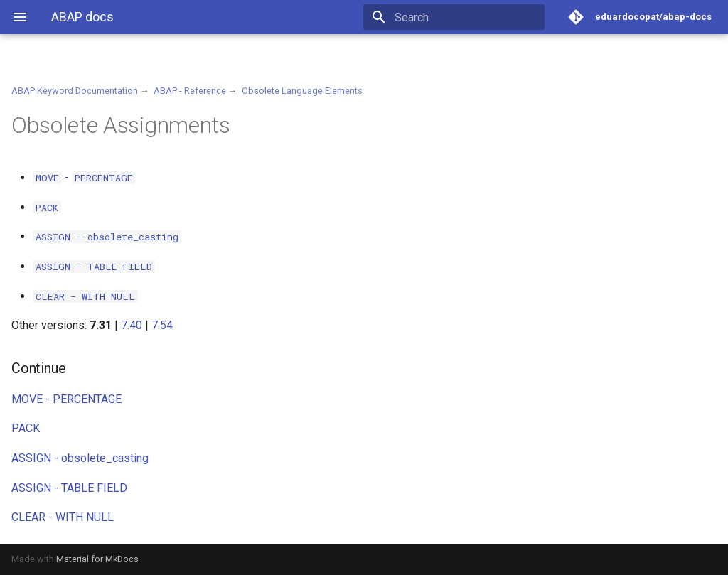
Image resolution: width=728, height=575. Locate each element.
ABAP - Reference (190, 91)
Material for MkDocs (97, 559)
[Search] (461, 17)
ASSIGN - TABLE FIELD (69, 488)
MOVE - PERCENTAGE (66, 399)
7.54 (162, 325)
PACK (26, 428)
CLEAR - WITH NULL (63, 517)
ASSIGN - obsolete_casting (80, 458)
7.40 (132, 325)
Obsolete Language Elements (302, 91)
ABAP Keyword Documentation (75, 91)
